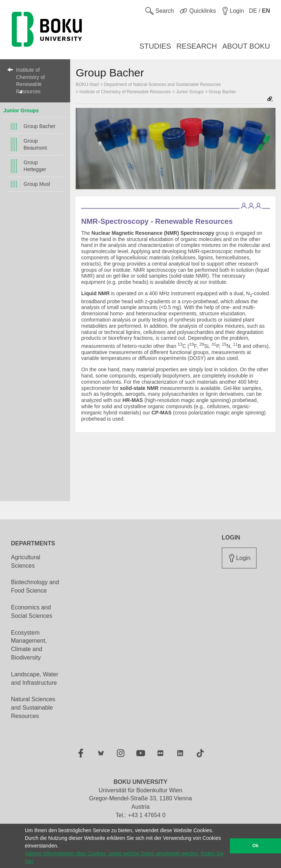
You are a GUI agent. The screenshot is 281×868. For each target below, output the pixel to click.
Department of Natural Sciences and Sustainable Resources (163, 84)
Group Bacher (40, 126)
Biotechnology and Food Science (35, 586)
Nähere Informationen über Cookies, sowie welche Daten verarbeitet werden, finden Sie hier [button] (124, 857)
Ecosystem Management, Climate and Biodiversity (29, 645)
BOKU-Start (87, 84)
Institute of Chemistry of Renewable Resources (31, 81)
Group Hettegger (35, 166)
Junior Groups (21, 110)
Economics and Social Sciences (32, 612)
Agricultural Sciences (26, 561)
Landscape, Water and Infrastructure (35, 679)
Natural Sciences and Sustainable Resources (33, 708)
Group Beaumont (35, 144)
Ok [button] (256, 846)
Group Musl (37, 184)
